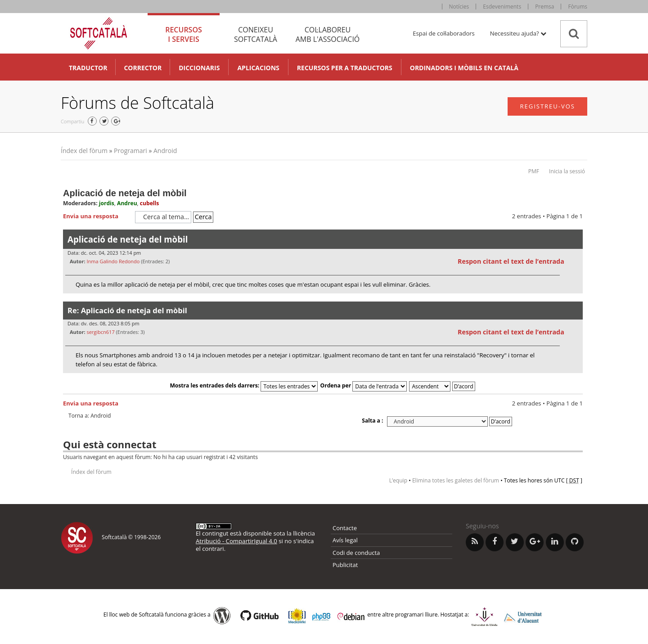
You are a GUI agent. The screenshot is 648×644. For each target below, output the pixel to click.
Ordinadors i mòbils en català (464, 68)
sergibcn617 (100, 332)
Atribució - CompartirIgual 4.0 (236, 541)
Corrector (143, 68)
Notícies (459, 7)
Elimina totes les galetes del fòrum (456, 480)
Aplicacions (258, 68)
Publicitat (345, 565)
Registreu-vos (547, 106)
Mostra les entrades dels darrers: (244, 385)
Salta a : (372, 421)
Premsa (544, 7)
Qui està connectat (110, 444)
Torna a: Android (90, 416)
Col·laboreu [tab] (328, 34)
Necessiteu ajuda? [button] (518, 33)
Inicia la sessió (567, 171)
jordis (107, 203)
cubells (149, 203)
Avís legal (345, 540)
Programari (130, 151)
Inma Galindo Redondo (113, 261)
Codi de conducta (356, 553)
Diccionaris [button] (199, 68)
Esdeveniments (502, 7)
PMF (534, 171)
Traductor (88, 68)
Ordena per (364, 385)
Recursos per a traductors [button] (345, 68)
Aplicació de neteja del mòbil (125, 193)
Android (165, 151)
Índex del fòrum (84, 151)
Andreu (127, 203)
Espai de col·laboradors (443, 33)
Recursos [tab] (184, 34)
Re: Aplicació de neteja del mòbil (127, 310)
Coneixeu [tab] (256, 34)
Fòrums (578, 7)
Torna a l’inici (576, 299)
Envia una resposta (97, 216)
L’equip (398, 480)
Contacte (345, 528)
